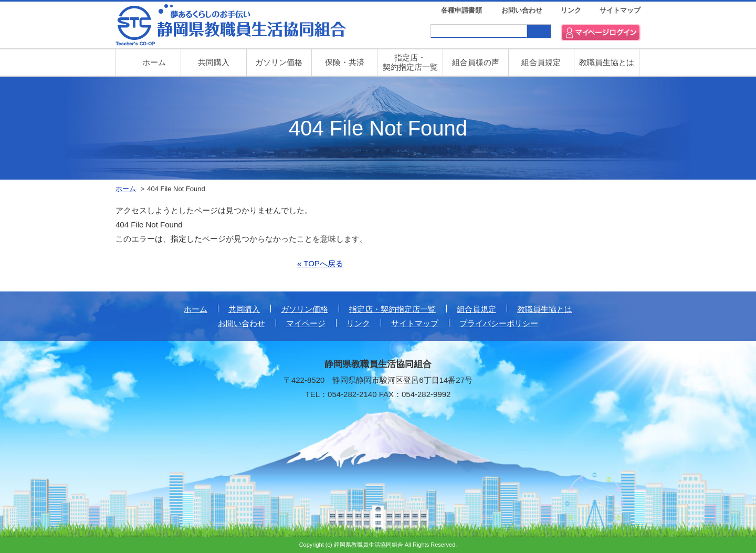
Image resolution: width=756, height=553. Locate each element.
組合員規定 (541, 62)
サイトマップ (620, 10)
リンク (571, 10)
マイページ (306, 323)
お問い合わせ (522, 10)
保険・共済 (345, 62)
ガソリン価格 (279, 62)
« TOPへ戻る (320, 263)
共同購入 (214, 62)
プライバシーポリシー (499, 323)
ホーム (196, 309)
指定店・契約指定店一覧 (392, 309)
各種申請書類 (461, 10)
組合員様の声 (476, 62)
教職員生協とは (607, 62)
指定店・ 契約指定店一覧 (410, 62)
